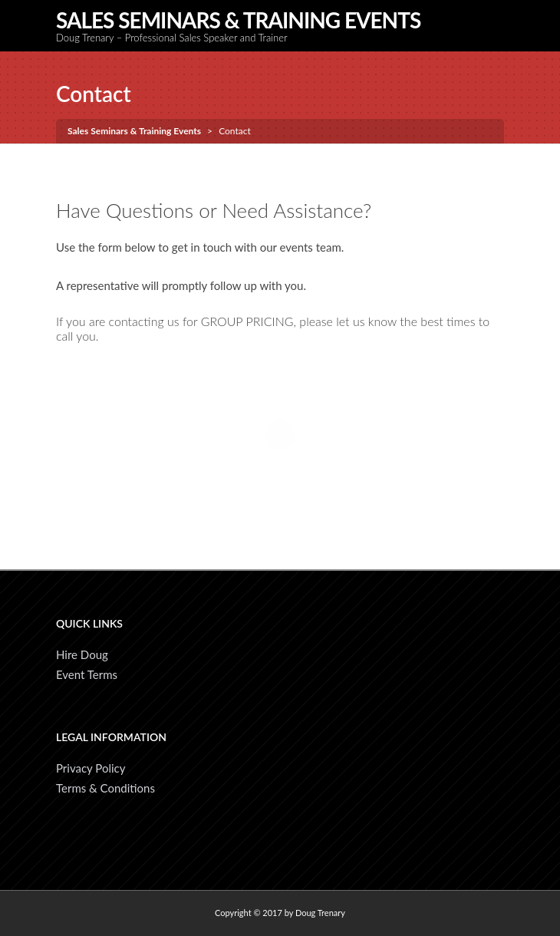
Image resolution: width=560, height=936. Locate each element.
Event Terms (87, 674)
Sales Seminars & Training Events (238, 20)
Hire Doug (82, 654)
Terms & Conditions (105, 788)
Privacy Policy (91, 768)
